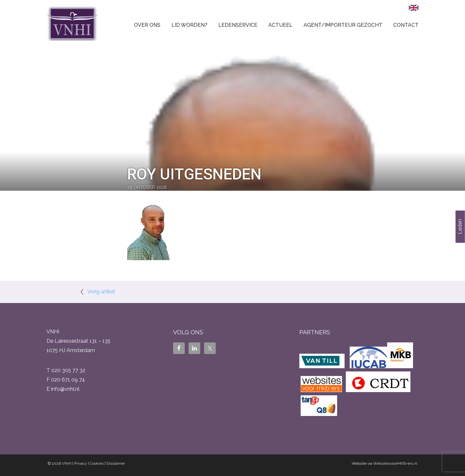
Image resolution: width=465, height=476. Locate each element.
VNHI (67, 463)
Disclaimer (116, 463)
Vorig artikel (101, 292)
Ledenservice (238, 25)
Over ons (147, 25)
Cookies (97, 463)
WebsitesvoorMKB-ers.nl (395, 463)
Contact (406, 25)
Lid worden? (189, 25)
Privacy (81, 463)
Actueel (280, 25)
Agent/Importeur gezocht (343, 25)
